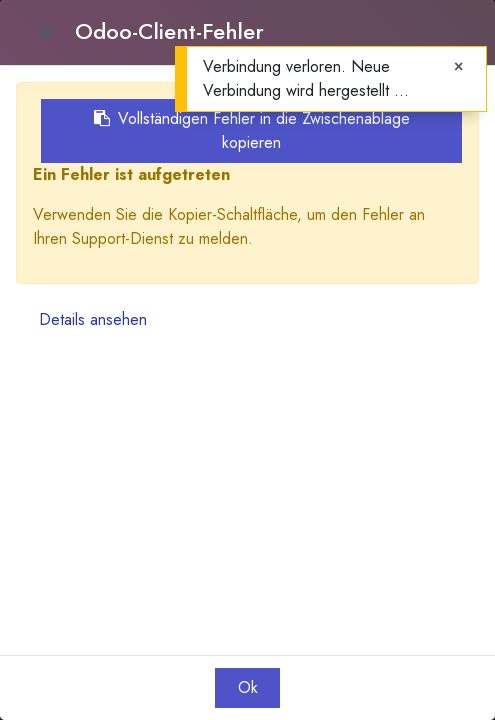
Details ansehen (93, 319)
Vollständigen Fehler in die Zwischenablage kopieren (252, 130)
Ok (248, 687)
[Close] (45, 32)
